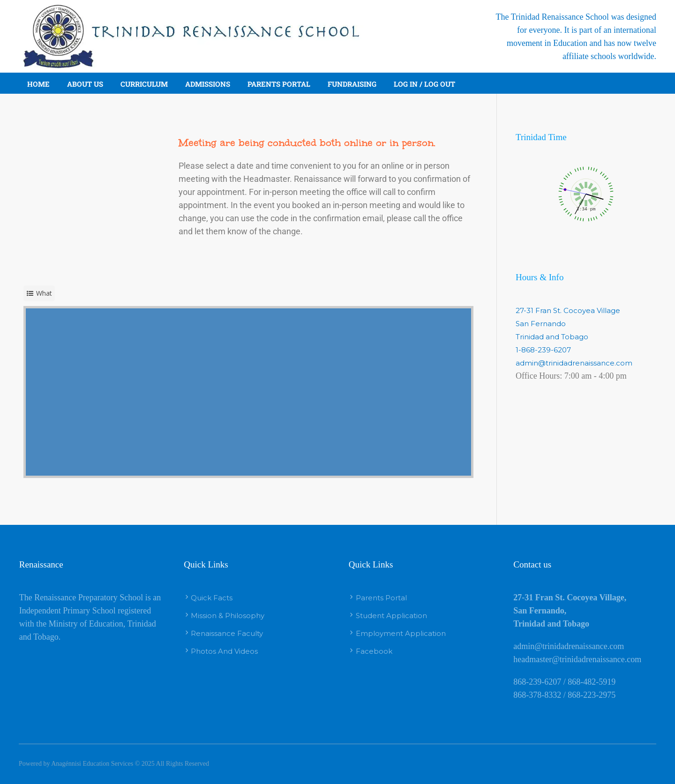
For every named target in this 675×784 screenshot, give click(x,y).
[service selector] (39, 293)
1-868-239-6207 (543, 350)
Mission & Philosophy (228, 616)
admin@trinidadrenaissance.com (574, 363)
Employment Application (401, 633)
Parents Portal (381, 598)
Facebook (374, 651)
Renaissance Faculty (227, 633)
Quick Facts (212, 598)
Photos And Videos (224, 651)
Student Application (391, 616)
